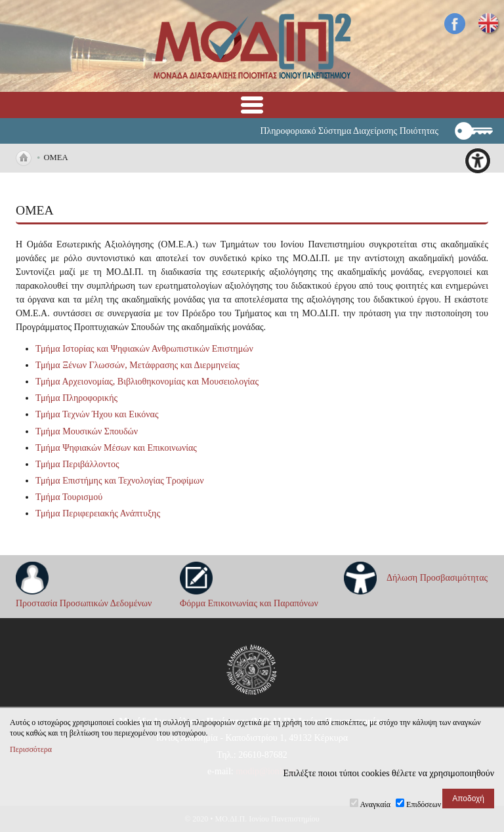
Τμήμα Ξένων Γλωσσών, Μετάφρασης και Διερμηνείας (137, 365)
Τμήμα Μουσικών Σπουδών (87, 431)
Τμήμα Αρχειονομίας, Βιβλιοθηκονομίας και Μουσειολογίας (147, 382)
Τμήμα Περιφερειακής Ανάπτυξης (98, 513)
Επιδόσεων (424, 804)
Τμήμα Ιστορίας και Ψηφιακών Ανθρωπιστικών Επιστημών (144, 349)
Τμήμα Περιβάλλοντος (77, 464)
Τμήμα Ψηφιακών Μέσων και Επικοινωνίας (116, 448)
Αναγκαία (376, 804)
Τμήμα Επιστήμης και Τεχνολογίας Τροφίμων (120, 481)
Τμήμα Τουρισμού (69, 497)
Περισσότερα (31, 749)
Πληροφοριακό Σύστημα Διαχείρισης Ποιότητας (349, 131)
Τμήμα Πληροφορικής (76, 398)
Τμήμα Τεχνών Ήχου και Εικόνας (97, 414)
